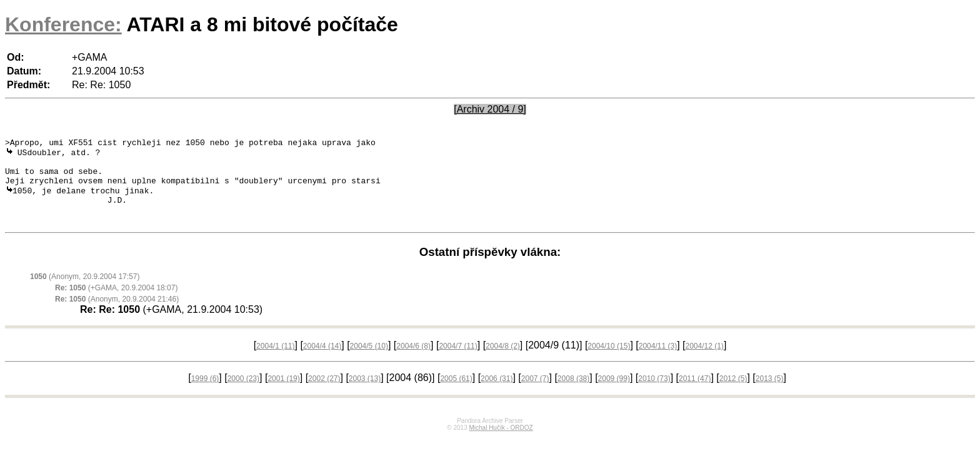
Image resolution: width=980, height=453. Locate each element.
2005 (456, 394)
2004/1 (275, 362)
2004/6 (413, 362)
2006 (497, 394)
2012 (733, 394)
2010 (654, 394)
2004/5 (369, 362)
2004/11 (658, 362)
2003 (365, 394)
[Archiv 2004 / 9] (490, 109)
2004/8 (503, 362)
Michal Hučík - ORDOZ (501, 443)
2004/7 (458, 362)
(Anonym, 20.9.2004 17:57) (85, 292)
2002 (324, 394)
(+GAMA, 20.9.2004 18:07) (116, 303)
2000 (243, 394)
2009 (614, 394)
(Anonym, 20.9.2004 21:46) (117, 315)
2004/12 (704, 362)
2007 (535, 394)
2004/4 (322, 362)
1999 (205, 394)
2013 (770, 394)
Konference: (63, 24)
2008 (573, 394)
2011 (695, 394)
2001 (283, 394)
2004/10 (609, 362)
